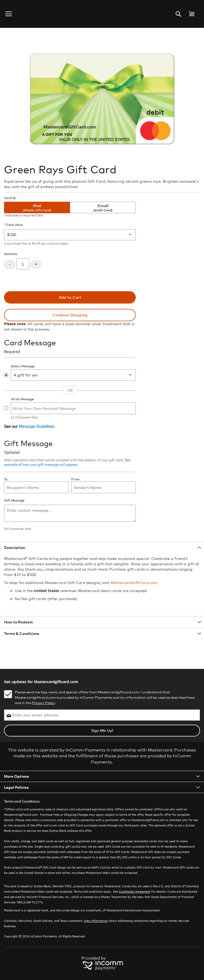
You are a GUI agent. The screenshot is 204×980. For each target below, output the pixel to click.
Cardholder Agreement (135, 891)
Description (15, 547)
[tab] (102, 547)
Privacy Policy (44, 703)
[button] (9, 14)
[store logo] (25, 14)
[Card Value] (70, 235)
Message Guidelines (37, 426)
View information (96, 921)
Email (103, 208)
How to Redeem (18, 622)
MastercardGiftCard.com (134, 583)
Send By (10, 198)
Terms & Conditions (22, 633)
